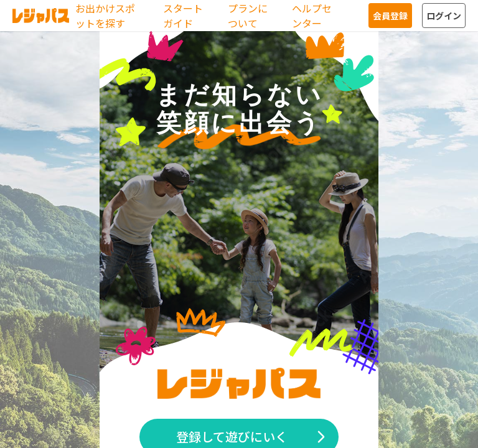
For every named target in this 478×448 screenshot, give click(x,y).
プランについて (248, 16)
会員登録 (390, 16)
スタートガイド (183, 16)
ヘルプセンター (312, 16)
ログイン (444, 16)
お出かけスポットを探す (105, 16)
